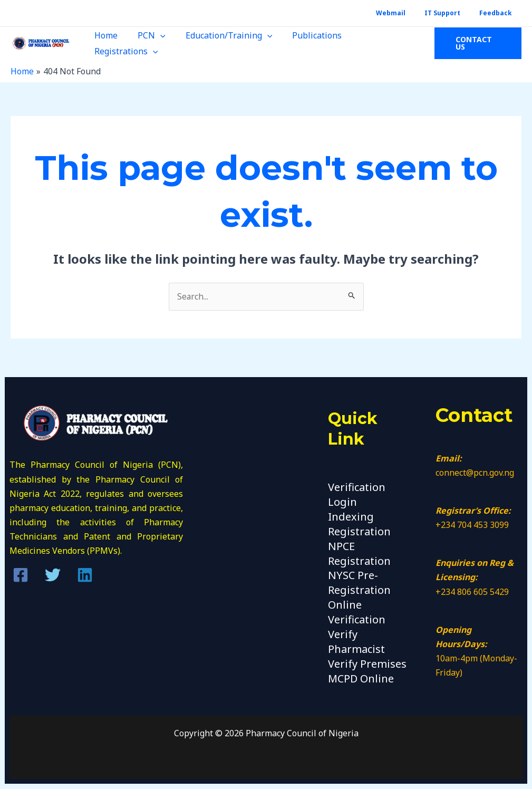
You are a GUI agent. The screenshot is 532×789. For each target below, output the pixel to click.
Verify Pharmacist (356, 638)
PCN (148, 43)
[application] (157, 43)
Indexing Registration (359, 523)
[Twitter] (53, 575)
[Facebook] (21, 575)
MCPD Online (361, 673)
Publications (307, 43)
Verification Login (357, 494)
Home (105, 43)
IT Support (452, 13)
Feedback (499, 13)
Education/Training (222, 43)
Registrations (380, 43)
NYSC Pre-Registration (359, 580)
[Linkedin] (85, 575)
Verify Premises (367, 659)
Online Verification (357, 609)
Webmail (407, 13)
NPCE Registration (359, 552)
